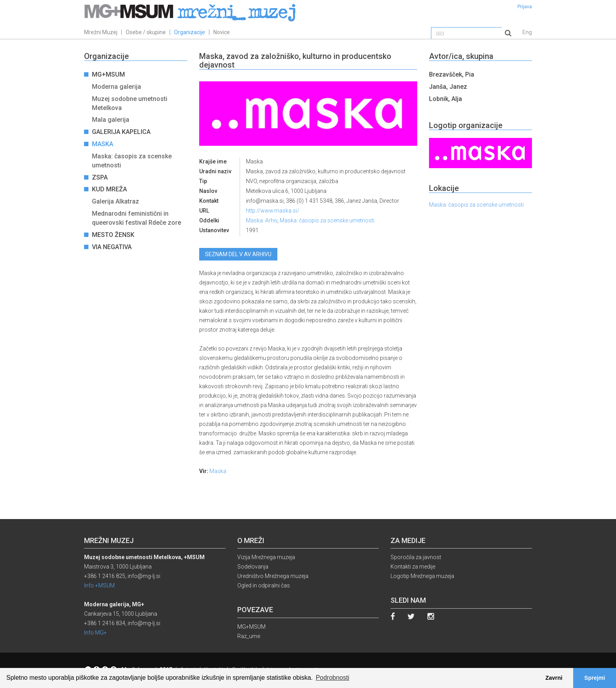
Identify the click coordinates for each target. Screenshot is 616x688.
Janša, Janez (448, 87)
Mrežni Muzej (101, 32)
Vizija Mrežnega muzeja (266, 557)
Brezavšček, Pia (452, 74)
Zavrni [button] (554, 678)
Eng (527, 32)
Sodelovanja (253, 567)
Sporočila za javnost (416, 557)
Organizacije (190, 32)
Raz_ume (249, 636)
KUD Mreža (110, 189)
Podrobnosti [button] (333, 678)
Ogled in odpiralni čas (264, 585)
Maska (103, 144)
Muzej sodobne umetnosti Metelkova (130, 103)
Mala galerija (111, 120)
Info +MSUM (99, 585)
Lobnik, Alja (445, 99)
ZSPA (101, 177)
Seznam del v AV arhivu (238, 254)
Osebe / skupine (146, 32)
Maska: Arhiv (262, 220)
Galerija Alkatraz (115, 201)
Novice (222, 32)
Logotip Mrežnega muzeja (422, 576)
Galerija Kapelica (122, 132)
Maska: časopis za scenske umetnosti (132, 161)
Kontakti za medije (413, 567)
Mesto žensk (114, 235)
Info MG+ (95, 633)
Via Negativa (113, 247)
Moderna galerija (116, 87)
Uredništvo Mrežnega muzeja (273, 576)
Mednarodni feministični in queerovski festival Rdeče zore (137, 218)
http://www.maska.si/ (273, 211)
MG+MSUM (109, 74)
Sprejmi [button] (595, 678)
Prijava (525, 7)
